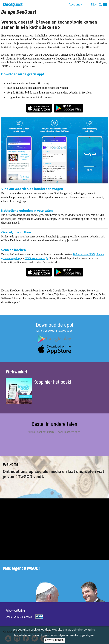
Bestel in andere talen (54, 424)
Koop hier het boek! (52, 382)
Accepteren (54, 640)
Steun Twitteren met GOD (19, 617)
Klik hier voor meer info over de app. (54, 331)
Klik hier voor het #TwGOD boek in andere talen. (54, 432)
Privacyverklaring (15, 610)
